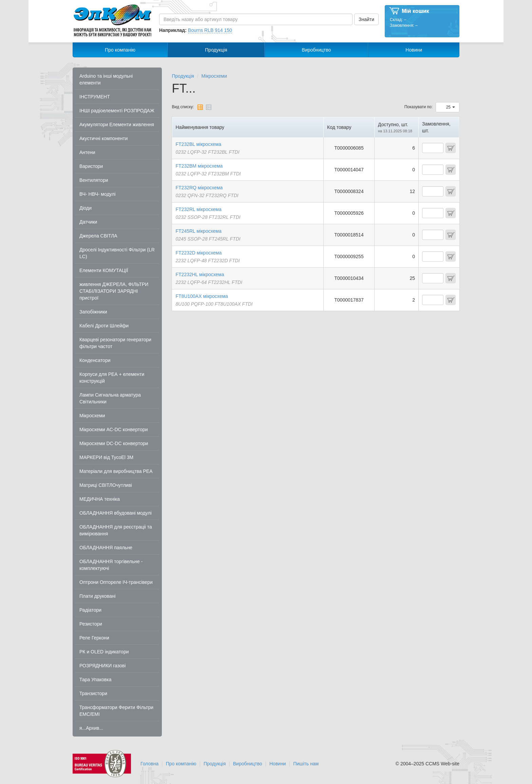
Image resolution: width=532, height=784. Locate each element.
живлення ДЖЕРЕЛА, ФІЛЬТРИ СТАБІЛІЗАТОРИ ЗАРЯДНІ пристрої (114, 291)
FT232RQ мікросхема (199, 188)
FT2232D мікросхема (199, 253)
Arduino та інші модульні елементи (106, 79)
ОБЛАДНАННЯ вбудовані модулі (116, 513)
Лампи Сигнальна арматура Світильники (110, 398)
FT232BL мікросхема (198, 144)
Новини (414, 50)
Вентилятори (94, 180)
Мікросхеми (92, 416)
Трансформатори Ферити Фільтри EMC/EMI (116, 711)
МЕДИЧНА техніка (100, 499)
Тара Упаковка (96, 680)
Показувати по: (419, 107)
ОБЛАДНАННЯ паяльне (106, 548)
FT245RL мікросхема (199, 231)
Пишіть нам (306, 764)
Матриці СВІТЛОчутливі (106, 485)
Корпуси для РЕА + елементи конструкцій (112, 378)
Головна (149, 764)
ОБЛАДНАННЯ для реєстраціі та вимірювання (116, 530)
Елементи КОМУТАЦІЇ (104, 270)
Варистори (91, 166)
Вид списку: (183, 107)
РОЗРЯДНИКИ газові (102, 666)
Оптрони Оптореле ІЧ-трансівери (116, 582)
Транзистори (93, 693)
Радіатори (90, 610)
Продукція (216, 50)
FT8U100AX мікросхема (202, 296)
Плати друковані (98, 596)
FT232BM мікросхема (199, 166)
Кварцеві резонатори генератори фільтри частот (115, 343)
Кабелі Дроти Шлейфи (104, 326)
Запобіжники (93, 312)
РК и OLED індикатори (104, 652)
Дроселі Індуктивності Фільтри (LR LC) (117, 253)
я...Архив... (91, 728)
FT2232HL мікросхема (200, 274)
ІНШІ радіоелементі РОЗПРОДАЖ (117, 111)
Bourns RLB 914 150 (210, 30)
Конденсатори (95, 360)
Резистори (91, 624)
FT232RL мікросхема (199, 209)
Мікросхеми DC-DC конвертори (114, 443)
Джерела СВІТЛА (98, 236)
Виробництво (317, 50)
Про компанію (120, 50)
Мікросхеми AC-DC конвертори (114, 429)
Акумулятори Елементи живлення (117, 125)
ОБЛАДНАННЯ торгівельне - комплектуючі (111, 565)
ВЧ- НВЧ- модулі (98, 194)
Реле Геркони (94, 638)
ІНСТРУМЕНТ (95, 97)
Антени (87, 152)
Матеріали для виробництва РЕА (116, 471)
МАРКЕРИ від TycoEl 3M (106, 457)
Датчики (88, 222)
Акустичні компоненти (103, 138)
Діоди (85, 208)
